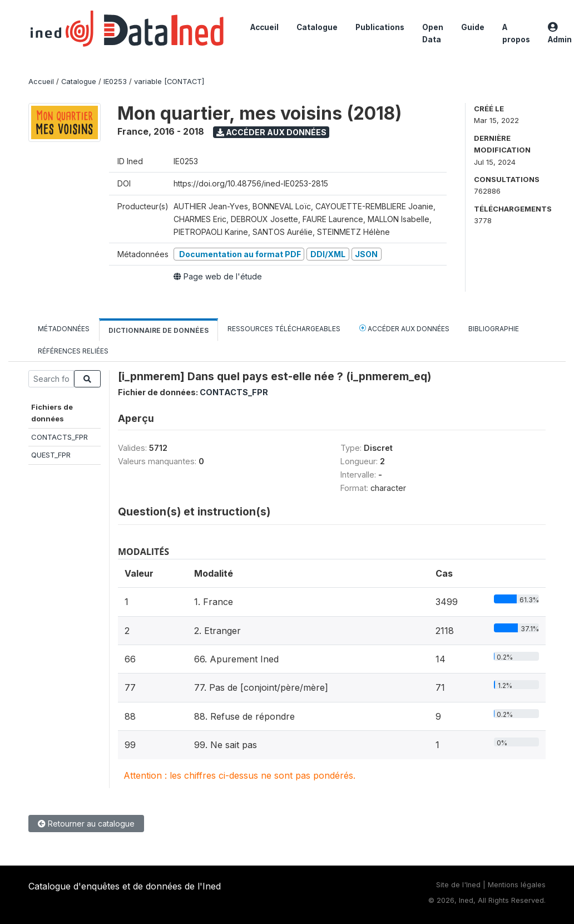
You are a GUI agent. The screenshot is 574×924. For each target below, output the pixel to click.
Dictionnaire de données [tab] (159, 330)
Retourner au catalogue (86, 824)
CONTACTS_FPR (60, 437)
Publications (380, 27)
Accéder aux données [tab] (404, 328)
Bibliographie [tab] (494, 329)
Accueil (264, 27)
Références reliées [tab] (73, 351)
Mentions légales (517, 885)
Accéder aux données (271, 132)
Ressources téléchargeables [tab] (284, 329)
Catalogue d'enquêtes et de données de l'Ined (125, 886)
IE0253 (115, 82)
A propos (516, 33)
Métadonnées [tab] (64, 329)
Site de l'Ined (458, 885)
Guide (473, 27)
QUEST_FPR (51, 455)
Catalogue (317, 27)
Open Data (433, 33)
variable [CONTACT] (169, 82)
